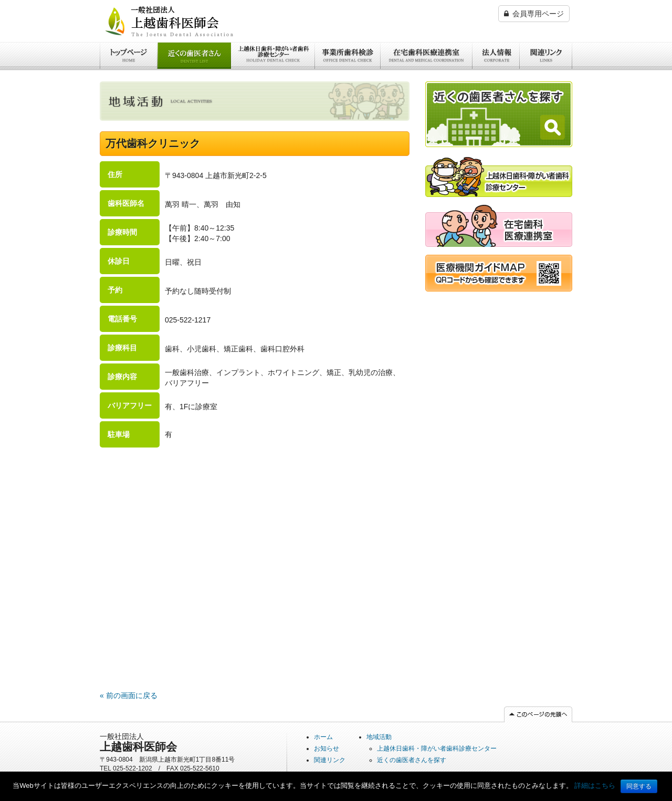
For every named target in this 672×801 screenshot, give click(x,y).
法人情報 (487, 74)
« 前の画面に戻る (129, 695)
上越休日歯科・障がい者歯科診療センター (271, 79)
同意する (639, 786)
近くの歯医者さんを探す (194, 79)
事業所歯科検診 (341, 74)
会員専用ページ (534, 14)
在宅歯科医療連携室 (414, 74)
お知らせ (327, 748)
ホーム (111, 74)
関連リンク (538, 74)
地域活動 (379, 737)
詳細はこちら (595, 786)
